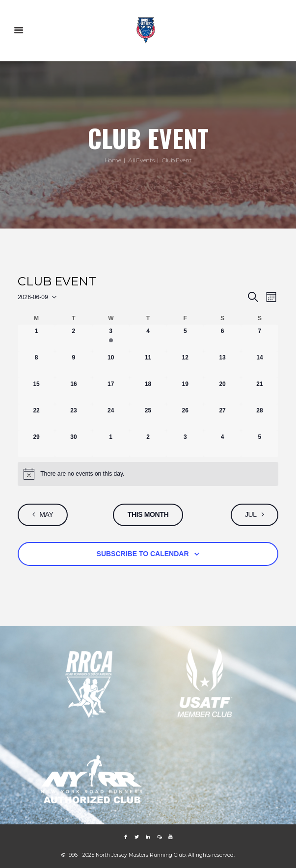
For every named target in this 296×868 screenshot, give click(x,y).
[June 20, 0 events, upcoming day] (222, 391)
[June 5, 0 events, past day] (185, 338)
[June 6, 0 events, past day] (222, 338)
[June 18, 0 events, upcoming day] (148, 391)
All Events (141, 161)
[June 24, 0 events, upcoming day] (111, 417)
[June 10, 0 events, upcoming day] (111, 364)
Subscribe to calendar (143, 554)
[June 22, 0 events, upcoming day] (36, 417)
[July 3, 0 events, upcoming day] (185, 444)
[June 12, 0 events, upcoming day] (185, 364)
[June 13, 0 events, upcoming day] (222, 364)
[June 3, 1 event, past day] (111, 338)
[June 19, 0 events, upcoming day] (185, 391)
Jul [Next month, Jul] (250, 514)
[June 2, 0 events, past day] (74, 338)
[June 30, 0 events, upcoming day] (74, 444)
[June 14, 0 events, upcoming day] (260, 364)
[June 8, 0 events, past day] (36, 364)
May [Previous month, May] (47, 514)
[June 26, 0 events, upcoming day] (185, 417)
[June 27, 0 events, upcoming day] (222, 417)
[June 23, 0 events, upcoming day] (74, 417)
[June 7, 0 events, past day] (260, 338)
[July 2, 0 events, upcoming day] (148, 444)
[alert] (148, 474)
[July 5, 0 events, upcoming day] (260, 444)
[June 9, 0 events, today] (74, 364)
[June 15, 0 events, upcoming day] (36, 391)
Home (113, 161)
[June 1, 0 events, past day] (36, 338)
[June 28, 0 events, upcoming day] (260, 417)
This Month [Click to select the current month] (148, 514)
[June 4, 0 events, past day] (148, 338)
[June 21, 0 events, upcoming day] (260, 391)
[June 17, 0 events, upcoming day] (111, 391)
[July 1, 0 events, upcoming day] (111, 444)
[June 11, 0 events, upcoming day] (148, 364)
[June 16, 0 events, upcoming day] (74, 391)
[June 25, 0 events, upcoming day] (148, 417)
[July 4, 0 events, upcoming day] (222, 444)
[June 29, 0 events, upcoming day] (36, 444)
